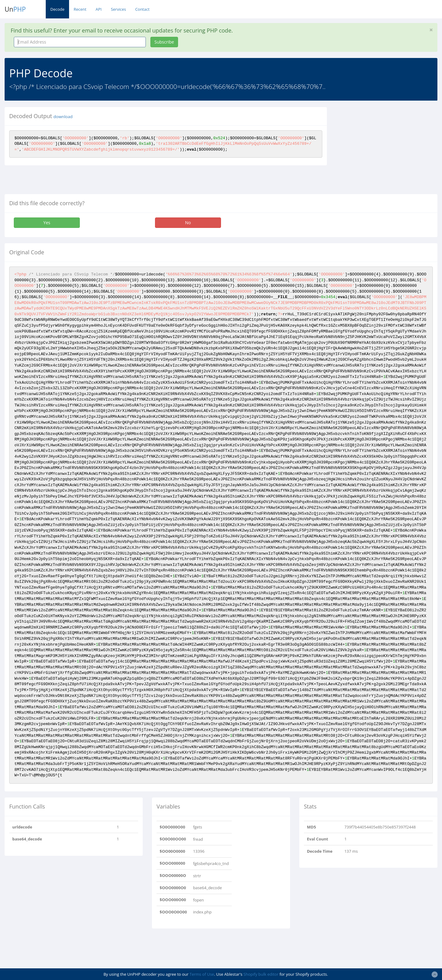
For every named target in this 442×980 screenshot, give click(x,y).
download (63, 117)
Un (15, 9)
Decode (57, 9)
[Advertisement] (388, 150)
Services (118, 9)
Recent (80, 9)
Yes (47, 223)
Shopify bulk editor (261, 974)
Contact (142, 9)
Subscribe (164, 42)
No (188, 223)
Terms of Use (202, 974)
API (99, 9)
